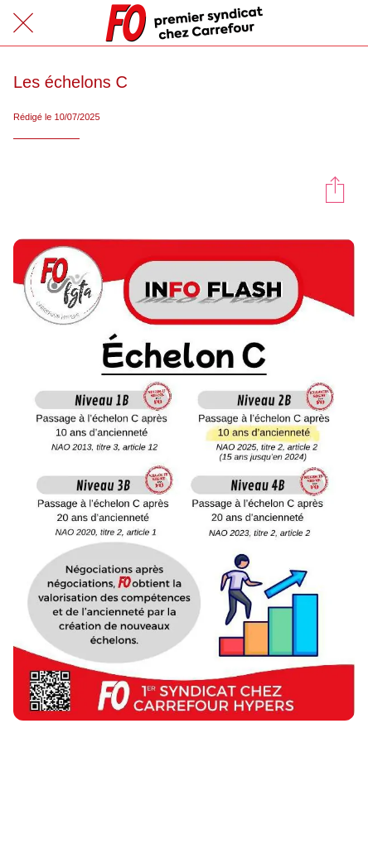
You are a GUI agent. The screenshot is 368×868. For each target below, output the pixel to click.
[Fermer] (23, 23)
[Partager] (335, 189)
